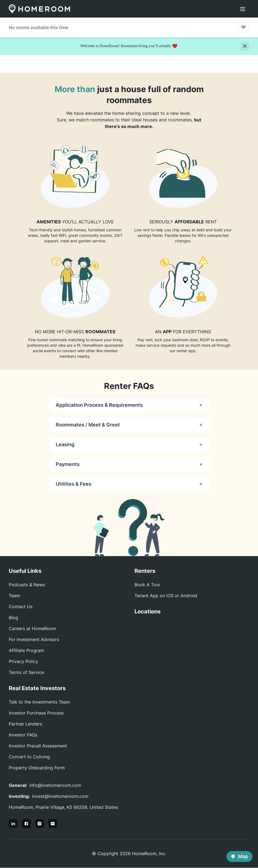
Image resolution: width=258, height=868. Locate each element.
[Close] (245, 46)
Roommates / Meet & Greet (129, 425)
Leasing (129, 444)
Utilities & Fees (129, 484)
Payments (129, 464)
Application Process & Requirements (129, 405)
